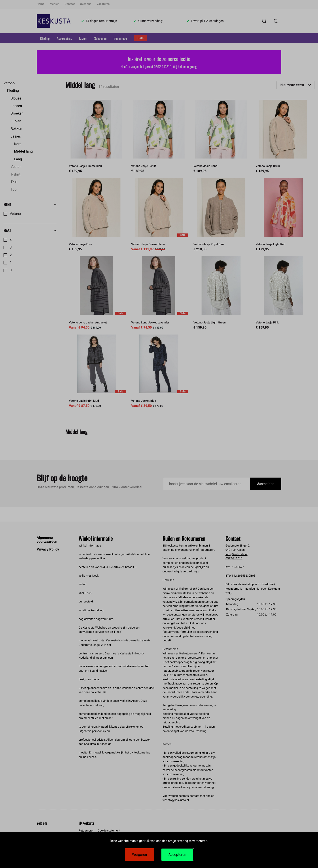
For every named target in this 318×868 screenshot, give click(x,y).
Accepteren (177, 855)
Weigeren (139, 855)
